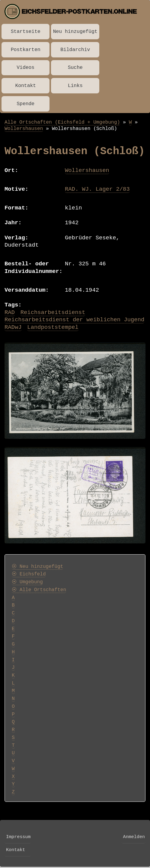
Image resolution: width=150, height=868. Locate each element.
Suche (75, 68)
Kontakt (26, 86)
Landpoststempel (53, 327)
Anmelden (134, 837)
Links (75, 86)
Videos (26, 68)
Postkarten (26, 50)
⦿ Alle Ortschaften (39, 590)
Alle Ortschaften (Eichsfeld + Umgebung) (62, 122)
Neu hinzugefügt (75, 32)
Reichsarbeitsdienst (53, 313)
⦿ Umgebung (27, 582)
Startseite (26, 32)
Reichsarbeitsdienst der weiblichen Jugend (74, 320)
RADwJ (13, 327)
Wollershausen (24, 129)
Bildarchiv (75, 50)
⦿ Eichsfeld (29, 574)
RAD (10, 313)
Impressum (18, 837)
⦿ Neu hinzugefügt (37, 567)
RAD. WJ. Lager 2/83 (97, 189)
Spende (26, 104)
